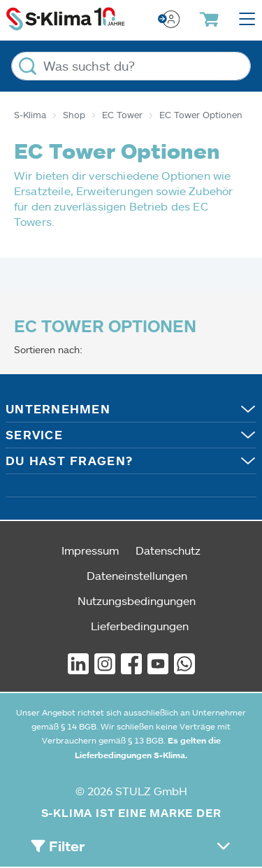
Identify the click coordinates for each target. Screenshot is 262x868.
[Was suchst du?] (131, 66)
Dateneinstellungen (137, 575)
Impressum (90, 550)
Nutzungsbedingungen (137, 600)
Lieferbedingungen (140, 626)
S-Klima (30, 115)
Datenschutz (168, 550)
